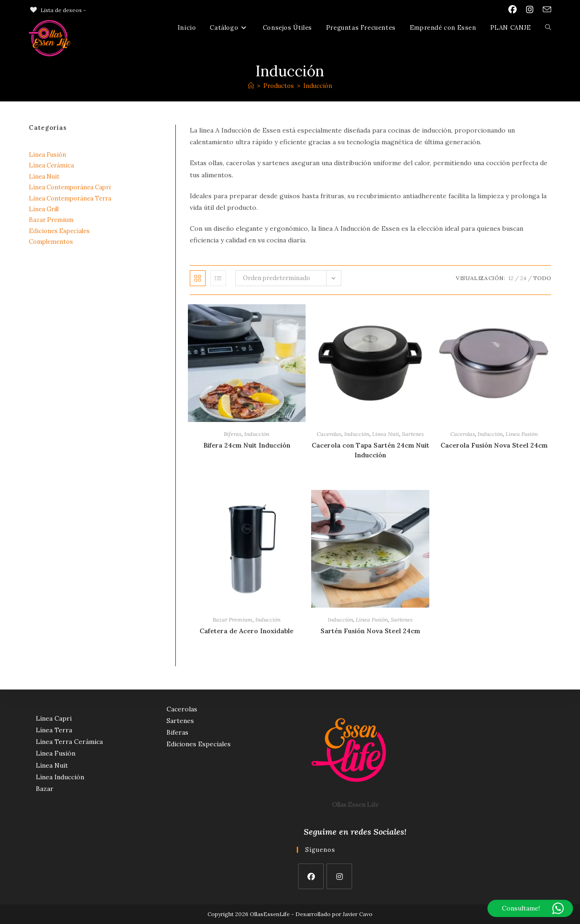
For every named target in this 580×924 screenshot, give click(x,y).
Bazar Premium (233, 619)
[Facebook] (311, 876)
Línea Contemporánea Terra (70, 198)
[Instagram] (339, 876)
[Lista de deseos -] (57, 10)
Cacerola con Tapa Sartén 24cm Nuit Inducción (370, 450)
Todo (542, 278)
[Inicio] (251, 86)
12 (511, 278)
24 (523, 278)
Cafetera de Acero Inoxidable (247, 631)
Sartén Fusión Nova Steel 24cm (370, 631)
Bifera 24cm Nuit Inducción (247, 445)
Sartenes (413, 434)
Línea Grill (44, 209)
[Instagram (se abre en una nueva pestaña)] (530, 10)
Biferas (233, 434)
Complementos (51, 242)
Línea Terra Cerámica (69, 742)
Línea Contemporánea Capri (70, 187)
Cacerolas (329, 434)
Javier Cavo (358, 914)
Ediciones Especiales (59, 231)
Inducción (318, 86)
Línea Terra (54, 730)
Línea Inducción (60, 777)
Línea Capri (54, 718)
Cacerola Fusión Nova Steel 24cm (494, 445)
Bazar (45, 789)
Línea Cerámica (51, 165)
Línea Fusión (522, 434)
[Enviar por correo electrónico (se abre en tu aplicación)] (545, 10)
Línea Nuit (386, 434)
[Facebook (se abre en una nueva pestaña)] (513, 10)
